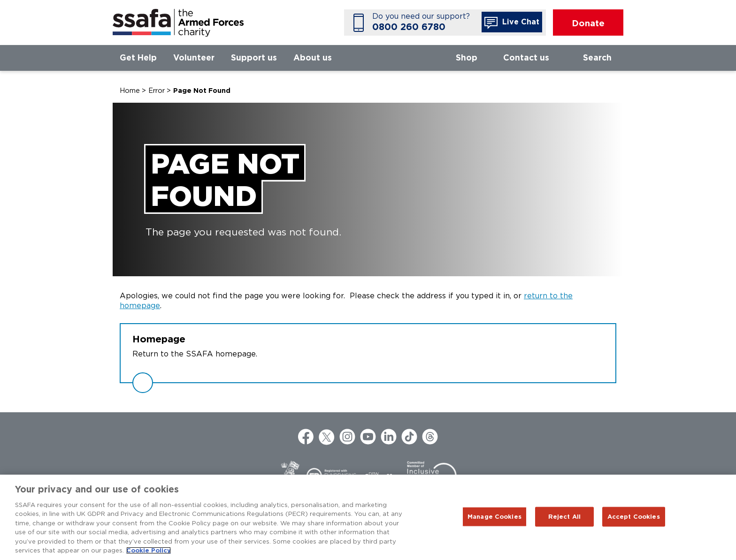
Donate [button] (588, 23)
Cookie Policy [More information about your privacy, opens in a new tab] (149, 550)
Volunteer (194, 57)
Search (597, 57)
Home (130, 90)
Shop (467, 57)
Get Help (138, 57)
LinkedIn (389, 437)
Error (157, 90)
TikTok (409, 437)
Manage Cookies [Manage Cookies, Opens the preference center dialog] (494, 517)
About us (313, 57)
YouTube (368, 437)
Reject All (564, 517)
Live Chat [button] (512, 23)
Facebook (306, 437)
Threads (430, 437)
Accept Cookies (634, 517)
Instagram (347, 437)
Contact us (526, 57)
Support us (254, 57)
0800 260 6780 (409, 27)
